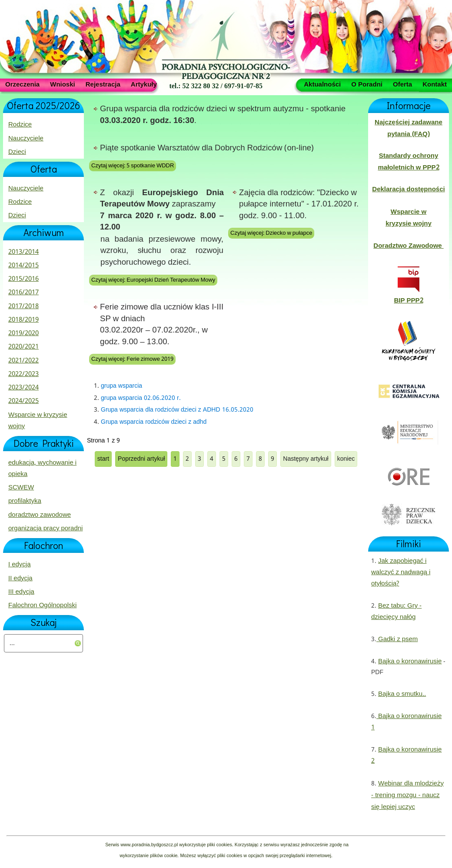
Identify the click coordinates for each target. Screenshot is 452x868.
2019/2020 (23, 333)
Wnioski (63, 84)
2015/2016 (23, 279)
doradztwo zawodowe (40, 515)
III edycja (21, 592)
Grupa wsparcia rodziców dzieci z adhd (154, 422)
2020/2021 (23, 347)
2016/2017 (23, 293)
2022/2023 (23, 374)
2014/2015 (23, 266)
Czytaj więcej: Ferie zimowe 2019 (132, 359)
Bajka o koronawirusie (410, 662)
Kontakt (435, 84)
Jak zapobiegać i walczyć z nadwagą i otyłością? (401, 573)
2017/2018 (23, 306)
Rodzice (20, 125)
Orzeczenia (22, 84)
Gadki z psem (397, 639)
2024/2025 (23, 401)
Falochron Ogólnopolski (42, 605)
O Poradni (367, 84)
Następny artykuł (306, 459)
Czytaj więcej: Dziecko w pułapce (271, 233)
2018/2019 (23, 320)
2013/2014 (23, 252)
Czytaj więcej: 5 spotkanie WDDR (133, 166)
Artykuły (144, 84)
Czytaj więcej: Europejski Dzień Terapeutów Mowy (153, 280)
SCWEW (21, 488)
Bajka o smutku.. (402, 694)
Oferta (402, 84)
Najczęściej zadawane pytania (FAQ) (409, 128)
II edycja (20, 579)
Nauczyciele (26, 139)
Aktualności (322, 84)
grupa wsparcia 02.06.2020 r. (141, 398)
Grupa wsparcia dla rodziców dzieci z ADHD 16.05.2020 (177, 410)
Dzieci (17, 152)
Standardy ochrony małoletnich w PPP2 (408, 162)
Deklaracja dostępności (408, 190)
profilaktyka (25, 501)
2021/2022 (23, 361)
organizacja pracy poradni (45, 529)
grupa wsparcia (121, 386)
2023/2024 (23, 388)
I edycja (20, 565)
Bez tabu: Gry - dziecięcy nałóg (396, 612)
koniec (346, 459)
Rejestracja (103, 84)
